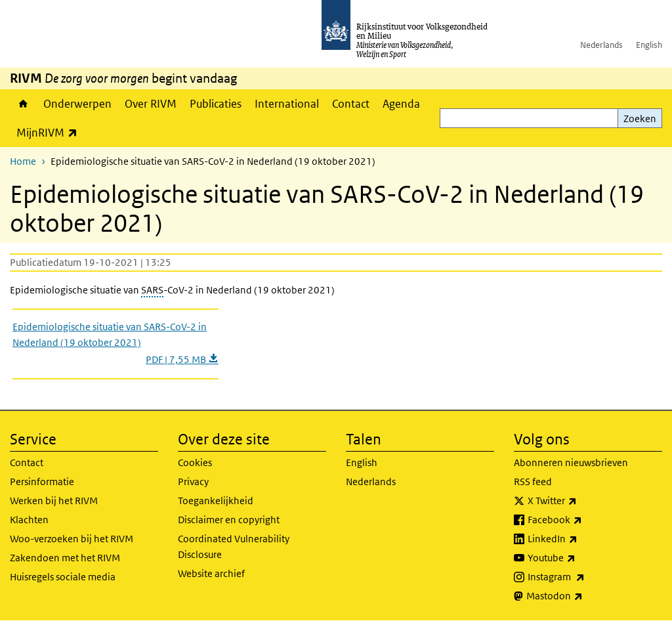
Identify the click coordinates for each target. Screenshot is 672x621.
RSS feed (533, 482)
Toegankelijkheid (216, 501)
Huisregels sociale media (63, 577)
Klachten (29, 520)
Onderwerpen (77, 104)
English (649, 45)
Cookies (195, 462)
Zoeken (640, 118)
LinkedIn (581, 539)
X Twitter (581, 501)
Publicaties (216, 104)
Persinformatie (42, 482)
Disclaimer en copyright (229, 520)
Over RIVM (151, 104)
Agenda (401, 104)
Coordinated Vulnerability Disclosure (234, 546)
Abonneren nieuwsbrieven (571, 462)
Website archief (211, 573)
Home (23, 104)
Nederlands (601, 45)
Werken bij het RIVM (54, 501)
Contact (351, 104)
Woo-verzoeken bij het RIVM (72, 539)
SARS (152, 290)
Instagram (585, 577)
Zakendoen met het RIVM (65, 558)
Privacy (193, 482)
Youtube (580, 558)
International (287, 104)
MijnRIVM (50, 132)
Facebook (584, 520)
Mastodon (583, 596)
